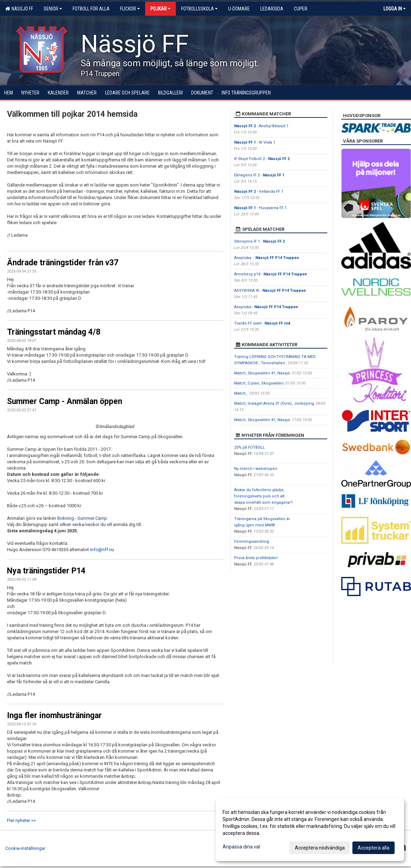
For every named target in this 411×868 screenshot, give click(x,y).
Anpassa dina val (241, 847)
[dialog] (310, 830)
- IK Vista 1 (255, 142)
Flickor (130, 9)
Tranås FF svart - (262, 323)
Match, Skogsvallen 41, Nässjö (262, 373)
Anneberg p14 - (271, 274)
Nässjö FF (19, 9)
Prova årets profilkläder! (256, 558)
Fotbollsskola (199, 9)
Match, (241, 393)
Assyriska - (267, 258)
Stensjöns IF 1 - (259, 241)
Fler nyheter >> (21, 820)
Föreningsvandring (252, 542)
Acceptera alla (373, 848)
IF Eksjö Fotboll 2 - (262, 159)
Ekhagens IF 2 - (259, 175)
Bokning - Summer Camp (82, 518)
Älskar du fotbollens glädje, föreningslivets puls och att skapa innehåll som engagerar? (263, 496)
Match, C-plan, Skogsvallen (259, 383)
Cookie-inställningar (25, 848)
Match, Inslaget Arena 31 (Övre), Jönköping (274, 403)
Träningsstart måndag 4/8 (54, 332)
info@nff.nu (102, 550)
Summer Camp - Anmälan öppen (65, 401)
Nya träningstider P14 (46, 571)
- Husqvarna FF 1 (260, 208)
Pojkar (160, 9)
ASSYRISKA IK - (270, 291)
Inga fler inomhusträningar (54, 715)
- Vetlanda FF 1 (259, 192)
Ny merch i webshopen (256, 469)
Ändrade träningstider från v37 (63, 263)
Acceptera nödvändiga (320, 848)
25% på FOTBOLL (249, 447)
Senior (53, 9)
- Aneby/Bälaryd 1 (261, 126)
